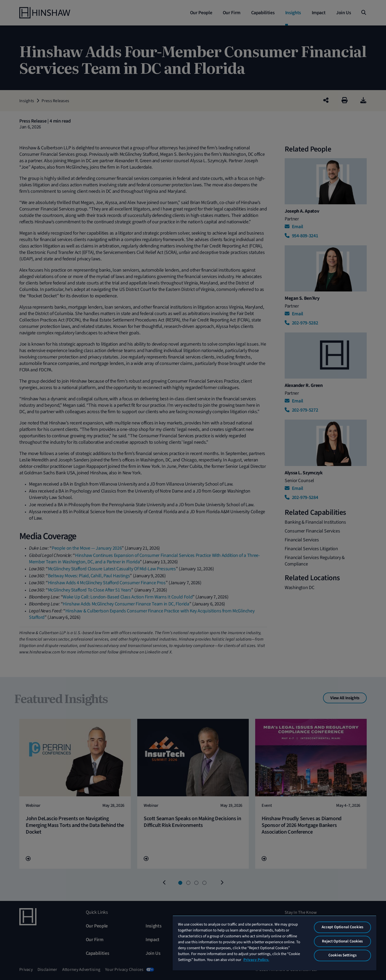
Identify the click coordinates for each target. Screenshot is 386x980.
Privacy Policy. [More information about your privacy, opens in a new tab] (256, 960)
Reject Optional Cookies (342, 941)
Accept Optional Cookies (342, 927)
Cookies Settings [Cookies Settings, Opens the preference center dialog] (342, 955)
